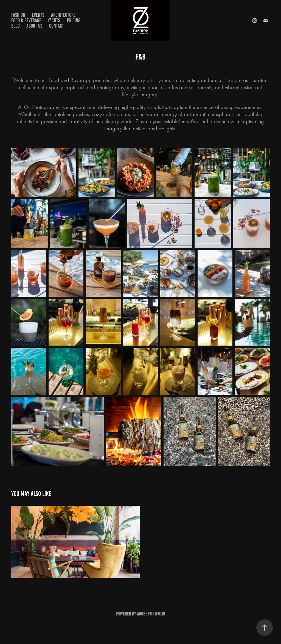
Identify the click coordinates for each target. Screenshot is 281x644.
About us (34, 26)
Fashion (18, 15)
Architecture (63, 15)
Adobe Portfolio (151, 614)
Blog (16, 26)
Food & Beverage (26, 20)
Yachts (54, 20)
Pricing (74, 20)
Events (38, 15)
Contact (57, 26)
